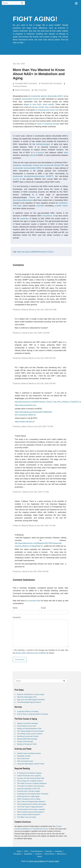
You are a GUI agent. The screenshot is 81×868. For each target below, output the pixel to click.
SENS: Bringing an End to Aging (29, 799)
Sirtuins (32, 197)
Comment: (17, 617)
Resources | (62, 854)
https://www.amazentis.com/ (26, 405)
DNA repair (17, 206)
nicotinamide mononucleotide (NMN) (27, 168)
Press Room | (50, 854)
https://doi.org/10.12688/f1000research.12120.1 (35, 252)
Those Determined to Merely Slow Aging (32, 804)
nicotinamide (27, 165)
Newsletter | (29, 854)
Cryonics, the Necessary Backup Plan (31, 778)
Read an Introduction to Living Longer (31, 694)
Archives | (39, 854)
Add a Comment (40, 90)
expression (24, 219)
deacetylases (18, 200)
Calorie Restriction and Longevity (29, 776)
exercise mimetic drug (40, 107)
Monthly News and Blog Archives (29, 753)
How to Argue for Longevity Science (30, 781)
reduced (32, 155)
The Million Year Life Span (26, 817)
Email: (43, 608)
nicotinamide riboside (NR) (54, 165)
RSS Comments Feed (25, 761)
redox (66, 152)
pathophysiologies (43, 144)
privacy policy (21, 653)
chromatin (40, 206)
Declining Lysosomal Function (28, 736)
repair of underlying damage (48, 124)
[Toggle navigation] (76, 3)
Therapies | (18, 854)
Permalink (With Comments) (26, 83)
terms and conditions (38, 653)
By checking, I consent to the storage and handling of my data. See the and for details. (40, 652)
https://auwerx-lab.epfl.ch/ (25, 422)
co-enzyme (40, 152)
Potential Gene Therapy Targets (29, 791)
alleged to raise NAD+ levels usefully (39, 104)
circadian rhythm (61, 206)
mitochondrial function (30, 99)
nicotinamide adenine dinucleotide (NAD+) (47, 96)
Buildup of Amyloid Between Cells (29, 728)
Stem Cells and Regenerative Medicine (31, 802)
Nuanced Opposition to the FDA (29, 789)
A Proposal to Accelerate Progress (29, 773)
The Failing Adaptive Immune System (31, 731)
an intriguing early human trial (47, 110)
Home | (20, 851)
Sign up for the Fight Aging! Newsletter (31, 700)
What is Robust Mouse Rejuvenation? (31, 812)
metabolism (63, 203)
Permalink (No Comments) (51, 83)
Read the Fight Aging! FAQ (27, 697)
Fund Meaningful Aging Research (29, 702)
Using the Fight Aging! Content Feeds (31, 764)
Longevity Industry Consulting (28, 711)
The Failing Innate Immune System (30, 734)
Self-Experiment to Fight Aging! (28, 796)
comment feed (35, 601)
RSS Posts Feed (23, 759)
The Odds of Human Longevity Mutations (32, 783)
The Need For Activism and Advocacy (31, 786)
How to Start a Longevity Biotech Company (33, 714)
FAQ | (27, 851)
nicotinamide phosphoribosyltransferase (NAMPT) (33, 176)
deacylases (28, 200)
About (40, 856)
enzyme (16, 179)
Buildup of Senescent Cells (27, 744)
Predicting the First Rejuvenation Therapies (33, 794)
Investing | (60, 851)
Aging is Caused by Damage (27, 723)
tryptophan (17, 165)
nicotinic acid (38, 165)
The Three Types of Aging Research (30, 807)
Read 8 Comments (23, 90)
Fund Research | (38, 851)
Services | (50, 851)
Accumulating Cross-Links (26, 726)
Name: (15, 608)
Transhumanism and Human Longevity (31, 809)
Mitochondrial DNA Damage (27, 739)
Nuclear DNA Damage (25, 741)
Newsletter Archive (24, 756)
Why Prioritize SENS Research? (29, 814)
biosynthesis (47, 216)
